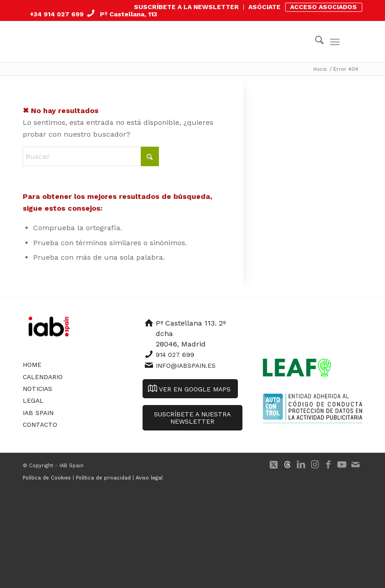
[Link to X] (274, 464)
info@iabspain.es (186, 366)
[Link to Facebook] (328, 464)
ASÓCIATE (264, 7)
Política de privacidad (103, 478)
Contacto (40, 425)
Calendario (43, 377)
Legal (33, 400)
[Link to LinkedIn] (301, 464)
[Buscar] (315, 42)
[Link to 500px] (287, 464)
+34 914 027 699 (57, 14)
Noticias (37, 389)
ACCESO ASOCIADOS (323, 7)
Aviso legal (149, 478)
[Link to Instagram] (315, 464)
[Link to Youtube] (342, 464)
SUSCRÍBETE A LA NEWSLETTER (186, 7)
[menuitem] (187, 7)
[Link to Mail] (355, 464)
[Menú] (335, 42)
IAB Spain (38, 413)
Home (32, 365)
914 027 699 (175, 355)
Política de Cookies (47, 478)
